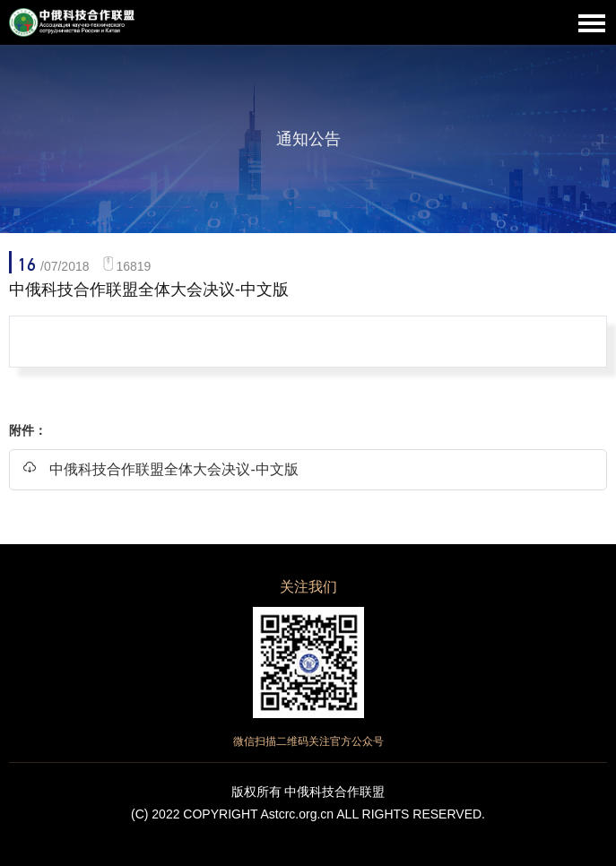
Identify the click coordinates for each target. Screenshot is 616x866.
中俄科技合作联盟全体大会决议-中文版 (161, 468)
